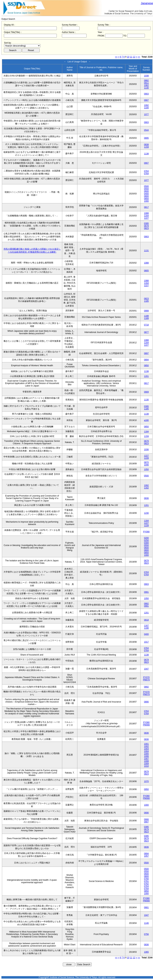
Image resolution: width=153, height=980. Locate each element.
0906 (146, 819)
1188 (146, 316)
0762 (146, 884)
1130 (146, 88)
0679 (146, 226)
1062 (146, 85)
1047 (146, 669)
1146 (146, 923)
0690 (146, 813)
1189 (146, 318)
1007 (146, 759)
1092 (146, 105)
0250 (146, 540)
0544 (146, 130)
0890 (146, 702)
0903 (146, 94)
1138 (146, 154)
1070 (146, 781)
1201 (146, 376)
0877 (146, 332)
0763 (146, 171)
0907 (146, 100)
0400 (146, 194)
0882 (146, 80)
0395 (146, 223)
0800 (146, 196)
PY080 (146, 722)
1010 (146, 766)
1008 (146, 761)
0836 (146, 498)
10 (128, 57)
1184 (146, 432)
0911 (146, 83)
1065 (146, 952)
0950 (146, 789)
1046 (146, 465)
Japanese (147, 3)
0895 (146, 138)
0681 (146, 907)
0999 (146, 311)
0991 (146, 592)
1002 (146, 746)
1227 (146, 218)
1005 (146, 754)
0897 (146, 353)
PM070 (146, 680)
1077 (146, 114)
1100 (146, 108)
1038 (146, 76)
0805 (146, 271)
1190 (146, 628)
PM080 (146, 725)
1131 (146, 251)
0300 (146, 543)
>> (139, 57)
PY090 (146, 532)
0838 (146, 145)
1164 (146, 216)
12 (134, 57)
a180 (146, 420)
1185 (146, 301)
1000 (146, 201)
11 (131, 57)
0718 (146, 325)
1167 (146, 626)
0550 (146, 189)
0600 (146, 191)
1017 (146, 642)
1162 (146, 488)
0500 (146, 186)
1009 (146, 764)
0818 (146, 620)
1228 (146, 458)
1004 (146, 751)
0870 (146, 462)
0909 (146, 392)
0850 (146, 199)
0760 (146, 879)
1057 (146, 856)
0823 (146, 228)
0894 (146, 360)
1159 (146, 147)
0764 (146, 174)
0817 (146, 207)
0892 (146, 687)
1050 (146, 469)
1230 (146, 513)
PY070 (146, 677)
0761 (146, 881)
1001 (146, 744)
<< (116, 57)
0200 (146, 538)
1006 (146, 756)
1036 (146, 450)
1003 (146, 749)
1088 (146, 213)
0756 (146, 934)
